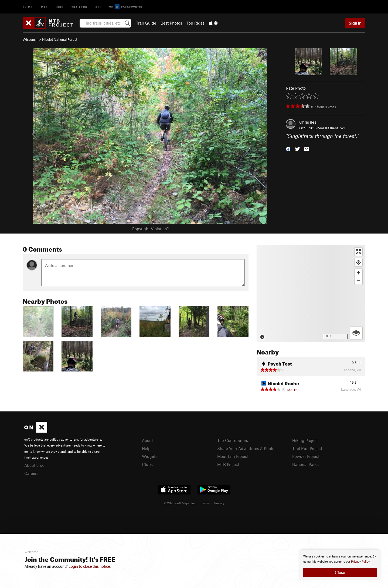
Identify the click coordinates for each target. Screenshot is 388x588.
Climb (28, 7)
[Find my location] (358, 262)
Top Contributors (233, 440)
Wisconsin (30, 39)
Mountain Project (233, 456)
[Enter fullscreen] (358, 252)
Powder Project (306, 456)
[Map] (311, 293)
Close (340, 572)
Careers (31, 473)
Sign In (355, 23)
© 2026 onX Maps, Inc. (180, 503)
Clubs (147, 464)
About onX (34, 465)
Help (146, 448)
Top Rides (195, 23)
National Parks (305, 464)
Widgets (150, 456)
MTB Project (228, 464)
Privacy (219, 503)
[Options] (356, 333)
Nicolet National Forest (60, 39)
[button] (288, 149)
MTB (44, 7)
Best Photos (171, 23)
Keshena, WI (335, 128)
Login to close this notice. (90, 566)
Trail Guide (146, 23)
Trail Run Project (307, 448)
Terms (205, 503)
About (147, 440)
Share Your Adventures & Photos (247, 448)
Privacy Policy (360, 562)
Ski (98, 7)
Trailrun (79, 7)
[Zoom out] (358, 281)
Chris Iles (308, 122)
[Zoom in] (358, 273)
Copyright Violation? (150, 229)
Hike (60, 7)
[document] (340, 565)
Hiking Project (305, 440)
